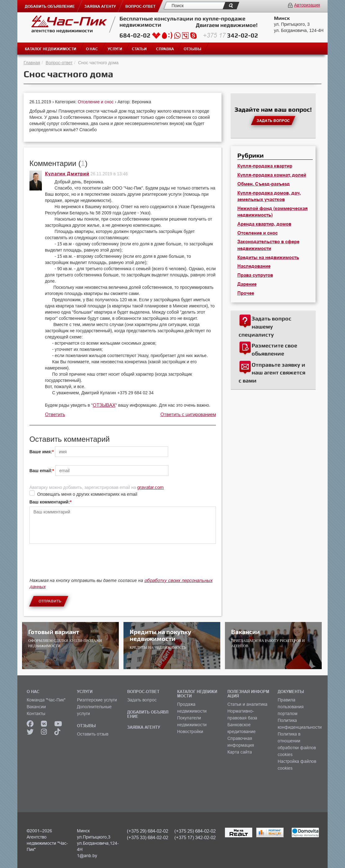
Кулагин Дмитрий (67, 174)
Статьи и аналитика (247, 704)
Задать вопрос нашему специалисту (265, 326)
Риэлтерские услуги (97, 700)
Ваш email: (41, 471)
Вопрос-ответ (59, 63)
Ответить (55, 414)
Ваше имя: (41, 452)
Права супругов (255, 275)
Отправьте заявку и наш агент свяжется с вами (272, 373)
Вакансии (36, 707)
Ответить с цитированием (188, 414)
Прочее (246, 293)
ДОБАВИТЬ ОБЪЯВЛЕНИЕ (148, 714)
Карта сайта (240, 752)
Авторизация (307, 5)
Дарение (247, 284)
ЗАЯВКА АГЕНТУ (144, 727)
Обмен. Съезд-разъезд (264, 184)
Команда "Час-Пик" (46, 700)
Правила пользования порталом (291, 707)
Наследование (254, 266)
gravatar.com (150, 487)
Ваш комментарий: (50, 502)
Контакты (36, 714)
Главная (32, 63)
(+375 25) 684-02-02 (195, 831)
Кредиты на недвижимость (268, 257)
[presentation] (77, 564)
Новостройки (190, 732)
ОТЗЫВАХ (104, 405)
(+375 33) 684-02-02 (148, 837)
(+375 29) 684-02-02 (148, 831)
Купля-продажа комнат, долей (272, 175)
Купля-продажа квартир (265, 166)
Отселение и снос (96, 102)
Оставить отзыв (93, 734)
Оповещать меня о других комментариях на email (87, 494)
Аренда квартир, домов (264, 224)
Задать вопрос (142, 700)
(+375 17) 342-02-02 (195, 837)
